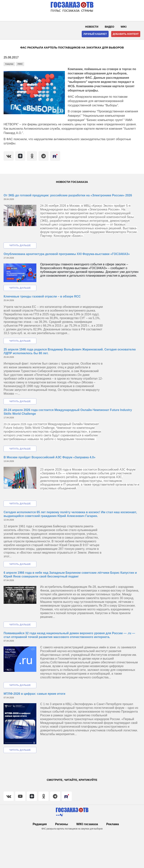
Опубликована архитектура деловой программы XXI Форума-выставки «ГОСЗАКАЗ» (67, 254)
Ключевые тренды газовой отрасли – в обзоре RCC (42, 296)
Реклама (113, 824)
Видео (109, 27)
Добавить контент (126, 34)
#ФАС (20, 64)
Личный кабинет (95, 34)
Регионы (62, 824)
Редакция (40, 824)
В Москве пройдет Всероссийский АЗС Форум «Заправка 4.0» (49, 457)
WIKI (124, 27)
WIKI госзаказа (87, 824)
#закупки (9, 64)
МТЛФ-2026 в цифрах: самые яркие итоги (34, 694)
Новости (92, 27)
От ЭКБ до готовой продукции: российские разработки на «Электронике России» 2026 (68, 195)
